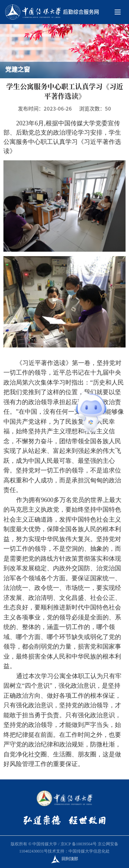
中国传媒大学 (45, 844)
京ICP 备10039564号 (79, 844)
